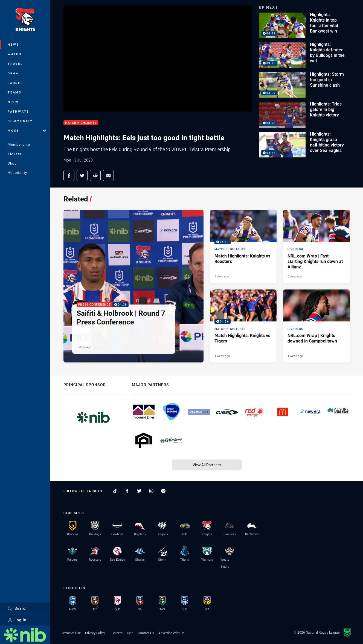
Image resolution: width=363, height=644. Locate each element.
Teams (15, 92)
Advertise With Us (171, 633)
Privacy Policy (95, 633)
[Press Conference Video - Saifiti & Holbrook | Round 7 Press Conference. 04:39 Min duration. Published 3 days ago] (133, 286)
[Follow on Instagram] (151, 491)
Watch (15, 54)
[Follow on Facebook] (127, 491)
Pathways (18, 111)
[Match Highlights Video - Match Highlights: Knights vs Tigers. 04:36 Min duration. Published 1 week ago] (243, 326)
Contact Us (146, 633)
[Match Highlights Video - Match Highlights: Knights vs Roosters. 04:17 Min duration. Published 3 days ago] (243, 246)
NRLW (13, 102)
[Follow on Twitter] (139, 491)
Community (20, 121)
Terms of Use (71, 633)
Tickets (14, 154)
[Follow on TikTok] (115, 491)
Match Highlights (81, 123)
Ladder (15, 83)
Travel (15, 64)
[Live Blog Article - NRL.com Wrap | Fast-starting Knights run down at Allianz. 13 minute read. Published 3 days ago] (316, 246)
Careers (117, 633)
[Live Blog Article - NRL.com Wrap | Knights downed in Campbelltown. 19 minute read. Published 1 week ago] (316, 326)
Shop (12, 163)
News (13, 44)
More (27, 131)
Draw (13, 73)
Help (130, 633)
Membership (19, 144)
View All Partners (207, 465)
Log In (17, 620)
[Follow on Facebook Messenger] (163, 491)
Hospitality (17, 172)
